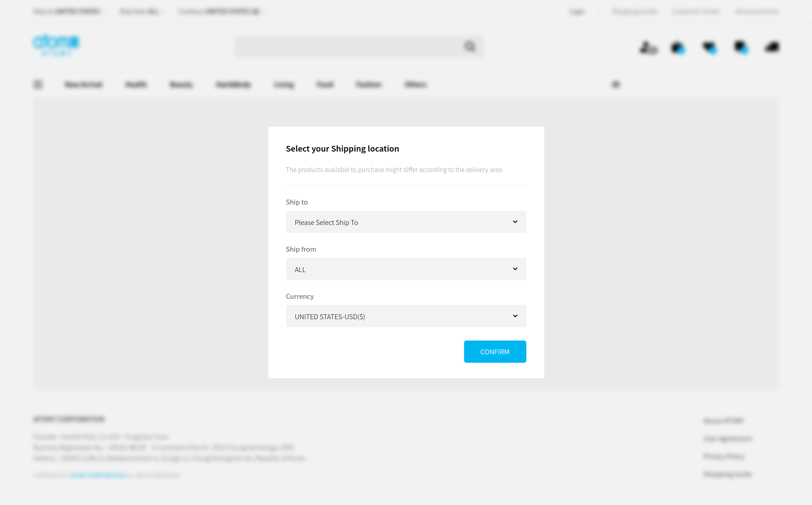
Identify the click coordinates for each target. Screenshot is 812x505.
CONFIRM (495, 351)
